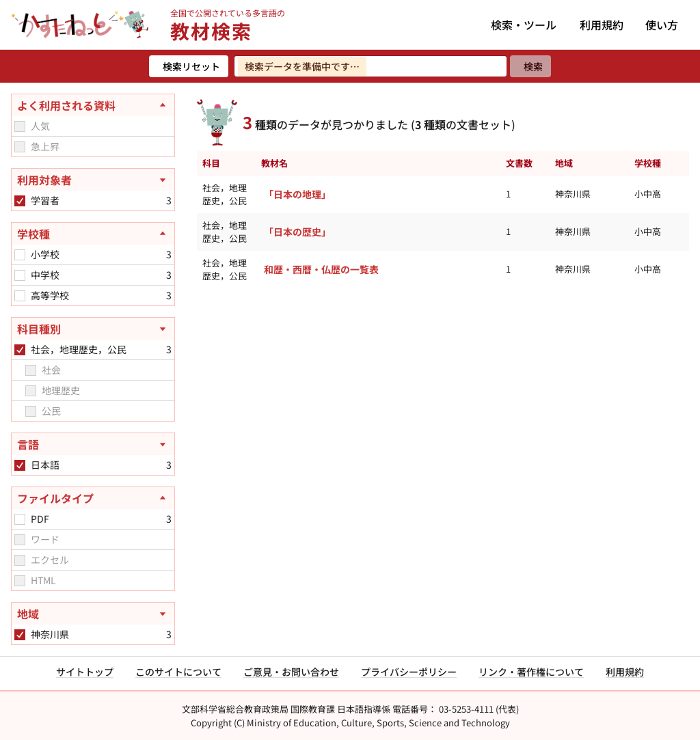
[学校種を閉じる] (93, 234)
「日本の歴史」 (297, 232)
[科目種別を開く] (93, 329)
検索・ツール (524, 25)
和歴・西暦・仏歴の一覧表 (321, 269)
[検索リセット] (189, 66)
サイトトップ (85, 672)
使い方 (662, 25)
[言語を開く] (93, 444)
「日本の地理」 (297, 194)
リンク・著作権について (531, 672)
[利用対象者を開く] (93, 180)
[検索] (530, 66)
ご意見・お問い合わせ (291, 672)
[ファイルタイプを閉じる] (93, 498)
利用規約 (602, 25)
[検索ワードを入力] (371, 66)
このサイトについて (178, 672)
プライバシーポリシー (409, 672)
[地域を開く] (93, 614)
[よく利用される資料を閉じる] (93, 105)
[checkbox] (20, 126)
